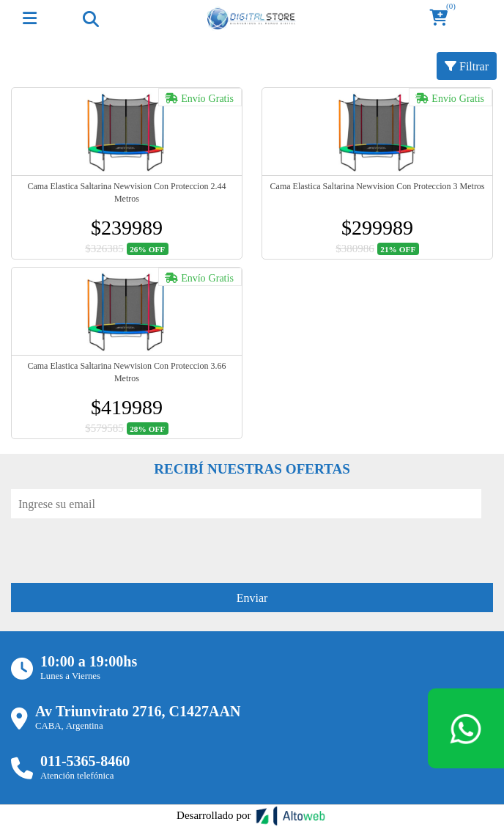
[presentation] (122, 547)
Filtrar (467, 66)
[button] (443, 19)
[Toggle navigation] (90, 18)
